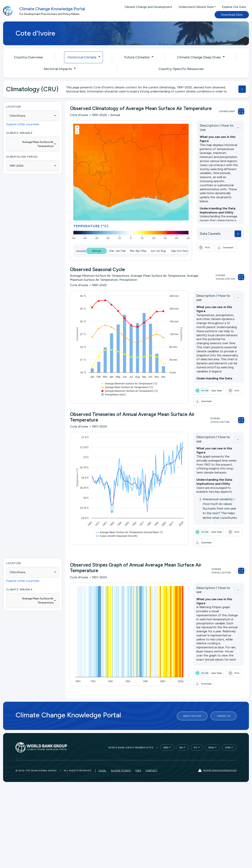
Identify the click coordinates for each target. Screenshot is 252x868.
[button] (226, 248)
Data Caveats (210, 234)
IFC (196, 747)
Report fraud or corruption (217, 770)
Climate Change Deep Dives (199, 57)
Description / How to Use (217, 128)
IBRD (166, 747)
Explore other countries (23, 124)
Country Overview (28, 57)
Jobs (138, 770)
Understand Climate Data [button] (196, 7)
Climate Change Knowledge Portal (52, 9)
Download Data (232, 15)
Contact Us (224, 716)
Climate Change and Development (148, 7)
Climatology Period (22, 157)
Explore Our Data (234, 7)
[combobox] (33, 116)
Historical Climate (82, 57)
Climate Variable (19, 133)
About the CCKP (192, 716)
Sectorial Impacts (58, 69)
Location (14, 106)
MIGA (211, 747)
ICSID (228, 747)
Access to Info (121, 770)
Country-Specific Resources (181, 69)
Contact (151, 770)
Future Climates (137, 57)
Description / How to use (213, 298)
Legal (102, 770)
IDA (181, 747)
